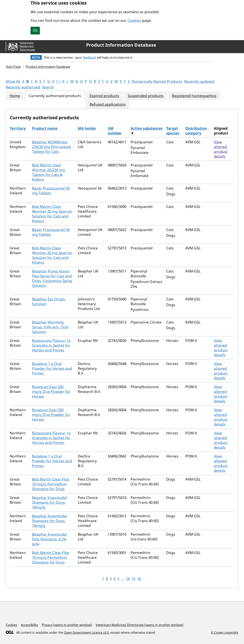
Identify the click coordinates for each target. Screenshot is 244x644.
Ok (35, 30)
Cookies (134, 20)
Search (48, 87)
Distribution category (196, 131)
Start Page (13, 67)
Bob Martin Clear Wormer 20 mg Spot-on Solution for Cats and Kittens (52, 214)
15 (133, 579)
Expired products (104, 96)
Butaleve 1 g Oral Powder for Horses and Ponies (52, 368)
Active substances (146, 128)
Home (15, 96)
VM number (115, 131)
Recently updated (199, 81)
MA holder (87, 128)
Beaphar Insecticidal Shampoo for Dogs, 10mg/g (49, 502)
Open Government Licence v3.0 (86, 633)
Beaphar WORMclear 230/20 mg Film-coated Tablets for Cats (51, 147)
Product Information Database (121, 45)
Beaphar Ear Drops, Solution (49, 301)
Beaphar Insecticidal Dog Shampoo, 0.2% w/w (49, 539)
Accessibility (29, 625)
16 (139, 579)
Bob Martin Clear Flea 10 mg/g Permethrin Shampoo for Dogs (51, 484)
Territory (18, 128)
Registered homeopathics (194, 96)
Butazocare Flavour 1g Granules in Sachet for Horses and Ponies (51, 345)
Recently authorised (23, 87)
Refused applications (108, 104)
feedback (89, 58)
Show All (13, 81)
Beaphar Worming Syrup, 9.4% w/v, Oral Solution (50, 327)
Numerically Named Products (157, 81)
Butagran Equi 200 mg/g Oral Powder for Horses (51, 392)
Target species (173, 131)
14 (128, 579)
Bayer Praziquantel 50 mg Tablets (51, 191)
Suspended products (146, 96)
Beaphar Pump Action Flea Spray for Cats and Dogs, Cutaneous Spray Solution (52, 278)
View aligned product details (221, 149)
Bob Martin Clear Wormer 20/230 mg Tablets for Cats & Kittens (49, 172)
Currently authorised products (55, 96)
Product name (45, 128)
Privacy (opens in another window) (67, 625)
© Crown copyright (225, 632)
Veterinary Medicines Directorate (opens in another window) (140, 625)
